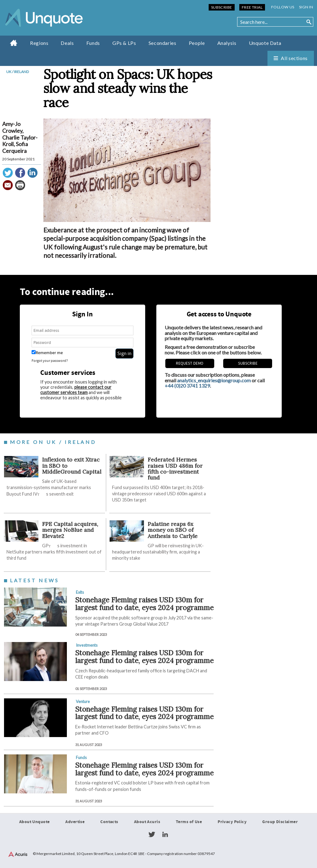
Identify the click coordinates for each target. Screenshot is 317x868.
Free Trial (252, 7)
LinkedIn (165, 835)
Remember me (47, 353)
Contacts (109, 822)
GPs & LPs (124, 43)
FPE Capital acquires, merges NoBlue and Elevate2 (70, 530)
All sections (294, 58)
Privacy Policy (232, 822)
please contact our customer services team (76, 390)
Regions (39, 43)
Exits (80, 592)
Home (14, 43)
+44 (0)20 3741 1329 (187, 386)
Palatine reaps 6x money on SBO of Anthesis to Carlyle (173, 530)
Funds (93, 43)
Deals (67, 43)
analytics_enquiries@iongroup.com (214, 380)
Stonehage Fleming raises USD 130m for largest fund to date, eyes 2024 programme (144, 604)
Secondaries (163, 43)
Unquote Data (265, 43)
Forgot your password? (50, 361)
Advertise (75, 822)
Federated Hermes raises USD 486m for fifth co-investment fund (175, 469)
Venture (83, 701)
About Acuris (147, 822)
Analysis (227, 43)
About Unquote (35, 822)
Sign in (306, 7)
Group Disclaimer (280, 822)
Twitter (152, 835)
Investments (87, 645)
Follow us (283, 7)
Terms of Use (189, 822)
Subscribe (222, 7)
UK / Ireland (17, 72)
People (197, 43)
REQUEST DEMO (190, 363)
